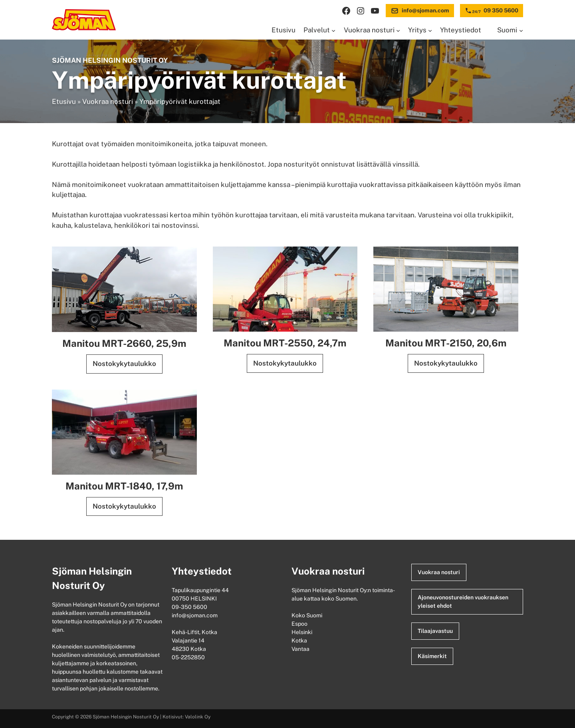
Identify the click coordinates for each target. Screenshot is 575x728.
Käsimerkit (432, 656)
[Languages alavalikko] (521, 30)
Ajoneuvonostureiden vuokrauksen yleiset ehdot (463, 602)
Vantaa (301, 649)
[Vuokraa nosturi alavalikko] (398, 30)
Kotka (300, 640)
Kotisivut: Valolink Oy (186, 717)
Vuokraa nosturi (108, 101)
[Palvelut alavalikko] (333, 30)
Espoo (300, 624)
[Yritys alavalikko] (430, 30)
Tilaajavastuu (435, 631)
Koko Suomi (308, 615)
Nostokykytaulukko (124, 364)
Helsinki (302, 632)
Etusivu (64, 101)
